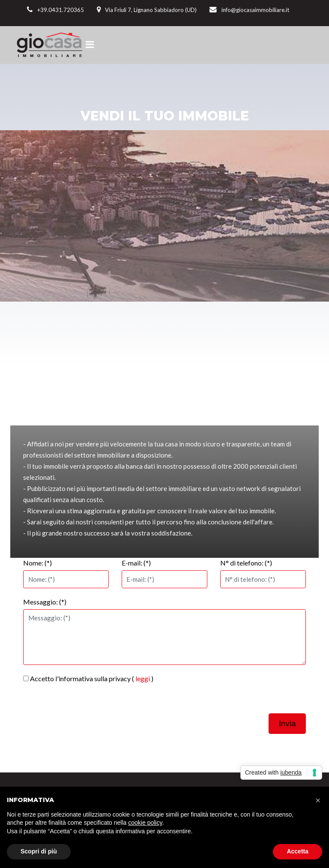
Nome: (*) (37, 563)
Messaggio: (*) (45, 602)
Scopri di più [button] (39, 851)
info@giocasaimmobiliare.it (255, 10)
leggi (143, 678)
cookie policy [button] (145, 823)
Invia (287, 723)
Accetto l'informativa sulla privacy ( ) (88, 678)
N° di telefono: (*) (246, 563)
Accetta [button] (298, 851)
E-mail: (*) (136, 563)
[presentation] (241, 690)
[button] (318, 800)
